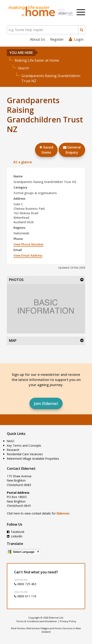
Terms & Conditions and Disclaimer (37, 621)
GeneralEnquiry (72, 150)
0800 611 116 (25, 596)
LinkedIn (15, 536)
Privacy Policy (68, 621)
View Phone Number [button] (29, 244)
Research (13, 450)
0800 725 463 (25, 584)
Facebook (16, 532)
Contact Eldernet (21, 468)
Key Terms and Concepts (24, 445)
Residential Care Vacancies (25, 454)
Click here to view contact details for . (38, 513)
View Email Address (28, 255)
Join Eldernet (46, 403)
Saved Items (46, 150)
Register (57, 39)
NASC (11, 441)
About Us (38, 39)
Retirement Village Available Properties (33, 459)
